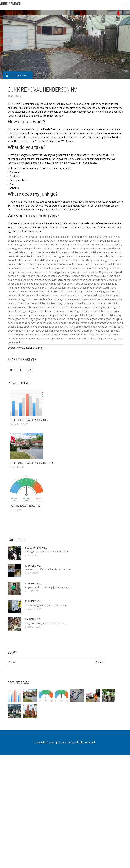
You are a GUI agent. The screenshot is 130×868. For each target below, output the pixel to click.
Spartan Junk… (33, 619)
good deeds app (52, 284)
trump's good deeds (109, 268)
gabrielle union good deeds (29, 252)
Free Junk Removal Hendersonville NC (32, 463)
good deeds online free (72, 256)
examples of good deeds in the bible (96, 264)
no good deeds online (68, 248)
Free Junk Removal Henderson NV (29, 420)
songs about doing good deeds (25, 284)
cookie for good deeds (46, 256)
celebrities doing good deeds (100, 292)
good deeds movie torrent (88, 288)
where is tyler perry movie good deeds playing (57, 307)
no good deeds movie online (68, 237)
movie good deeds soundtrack (100, 327)
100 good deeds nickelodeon (46, 331)
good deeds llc (109, 284)
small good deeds (32, 315)
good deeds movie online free (94, 311)
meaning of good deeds (21, 288)
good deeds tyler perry (87, 315)
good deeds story (37, 276)
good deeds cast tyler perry (100, 237)
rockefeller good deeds (100, 295)
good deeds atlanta (71, 299)
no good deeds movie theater (50, 245)
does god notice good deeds (49, 338)
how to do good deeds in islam (70, 295)
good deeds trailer (111, 280)
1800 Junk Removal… (36, 548)
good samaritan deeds (34, 323)
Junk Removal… (33, 566)
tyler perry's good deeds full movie (54, 288)
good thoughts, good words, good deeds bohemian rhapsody (60, 241)
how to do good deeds (20, 256)
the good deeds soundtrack (37, 295)
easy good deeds (72, 252)
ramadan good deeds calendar (25, 335)
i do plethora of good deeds (98, 307)
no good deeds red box (107, 331)
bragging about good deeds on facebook (76, 272)
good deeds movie (90, 276)
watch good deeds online (51, 319)
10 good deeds (107, 272)
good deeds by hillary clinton (67, 327)
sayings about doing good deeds (33, 327)
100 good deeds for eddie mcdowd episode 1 (51, 311)
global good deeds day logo (69, 292)
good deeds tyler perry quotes (55, 280)
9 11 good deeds (104, 241)
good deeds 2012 (77, 245)
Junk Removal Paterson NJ (25, 506)
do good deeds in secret (94, 248)
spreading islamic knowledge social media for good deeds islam (77, 335)
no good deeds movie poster (64, 276)
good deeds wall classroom (78, 331)
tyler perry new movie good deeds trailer (30, 272)
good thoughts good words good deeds (30, 237)
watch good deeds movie (86, 280)
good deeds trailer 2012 (42, 248)
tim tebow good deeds (78, 319)
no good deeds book (99, 245)
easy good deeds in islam (61, 323)
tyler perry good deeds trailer (61, 260)
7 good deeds (73, 338)
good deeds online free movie (43, 299)
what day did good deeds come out (101, 252)
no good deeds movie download (74, 303)
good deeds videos (45, 303)
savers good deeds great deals (99, 299)
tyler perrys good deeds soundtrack (81, 284)
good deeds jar (53, 252)
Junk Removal (18, 96)
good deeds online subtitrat (38, 292)
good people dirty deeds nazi (58, 315)
